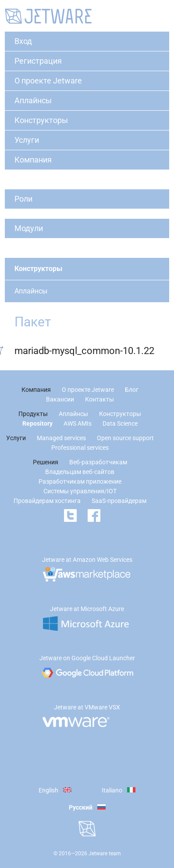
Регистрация (38, 61)
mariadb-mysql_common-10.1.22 (84, 351)
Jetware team (105, 854)
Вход (23, 41)
